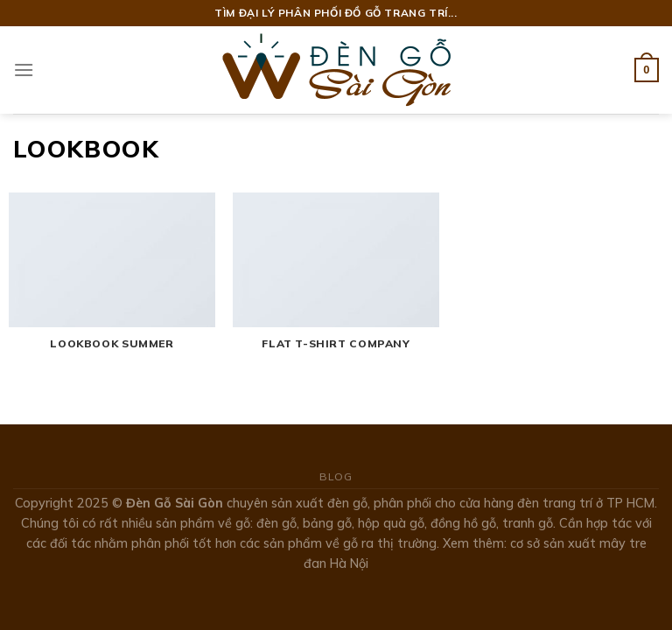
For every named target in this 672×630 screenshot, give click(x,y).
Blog (336, 476)
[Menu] (24, 70)
